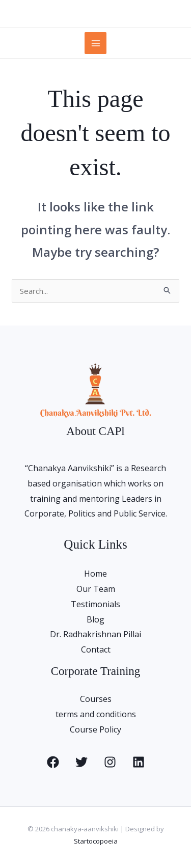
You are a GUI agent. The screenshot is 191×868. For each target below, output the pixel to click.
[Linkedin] (139, 762)
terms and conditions (96, 714)
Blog (95, 619)
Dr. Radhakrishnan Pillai (95, 634)
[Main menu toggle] (95, 43)
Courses (96, 699)
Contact (96, 649)
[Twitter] (81, 762)
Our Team (96, 589)
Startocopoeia (96, 841)
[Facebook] (53, 762)
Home (95, 574)
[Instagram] (110, 762)
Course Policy (95, 729)
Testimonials (95, 604)
